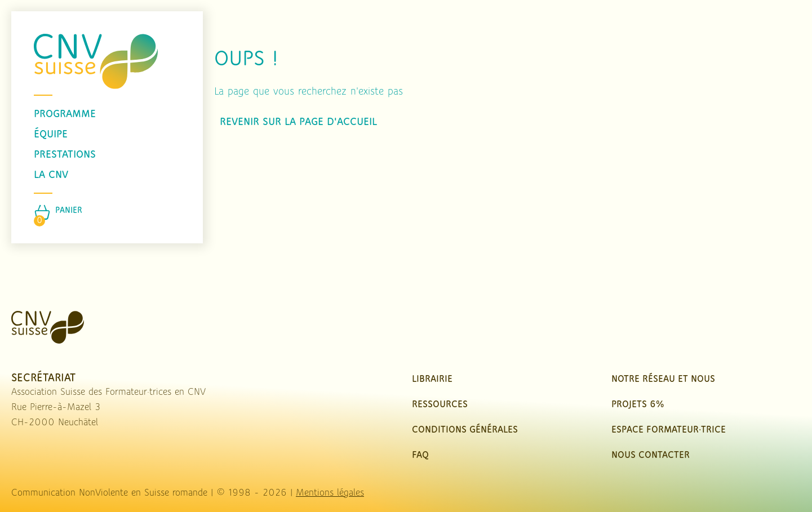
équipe (51, 135)
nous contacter (651, 455)
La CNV (51, 175)
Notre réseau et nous (663, 379)
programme (65, 114)
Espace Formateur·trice (669, 430)
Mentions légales (330, 493)
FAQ (420, 455)
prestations (65, 155)
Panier (69, 211)
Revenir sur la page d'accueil (298, 122)
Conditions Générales (465, 430)
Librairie (432, 379)
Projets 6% (638, 405)
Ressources (440, 405)
